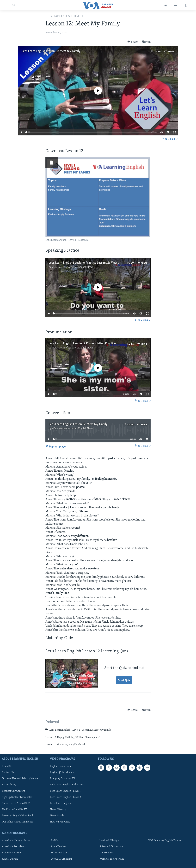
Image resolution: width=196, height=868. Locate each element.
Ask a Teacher (59, 847)
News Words (57, 816)
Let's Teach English (60, 803)
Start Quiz (124, 680)
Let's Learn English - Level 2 (65, 797)
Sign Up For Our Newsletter (17, 797)
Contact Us (8, 773)
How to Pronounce (60, 822)
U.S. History (106, 853)
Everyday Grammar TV (63, 779)
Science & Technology (111, 847)
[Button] (132, 42)
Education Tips (59, 853)
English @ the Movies (62, 773)
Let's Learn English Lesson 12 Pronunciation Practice (82, 344)
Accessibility (9, 785)
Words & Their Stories (112, 859)
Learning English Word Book (18, 816)
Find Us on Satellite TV (14, 810)
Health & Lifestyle (109, 841)
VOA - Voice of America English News (73, 267)
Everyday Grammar (61, 859)
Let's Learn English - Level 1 (65, 791)
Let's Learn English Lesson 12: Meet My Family (51, 51)
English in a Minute (61, 766)
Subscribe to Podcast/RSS (16, 803)
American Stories (12, 853)
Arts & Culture (10, 859)
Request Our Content (13, 791)
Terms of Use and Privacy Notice (20, 779)
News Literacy (58, 810)
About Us (7, 766)
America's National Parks (16, 841)
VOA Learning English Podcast (165, 841)
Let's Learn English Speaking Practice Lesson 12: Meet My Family (90, 263)
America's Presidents (14, 847)
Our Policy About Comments (17, 822)
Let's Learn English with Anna (67, 785)
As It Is (55, 841)
